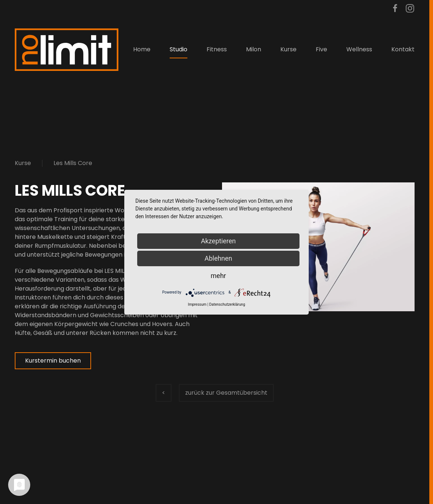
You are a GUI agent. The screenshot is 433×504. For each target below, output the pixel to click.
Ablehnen (218, 258)
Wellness (359, 49)
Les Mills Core (73, 163)
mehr (218, 276)
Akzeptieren (219, 241)
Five (321, 49)
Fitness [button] (217, 49)
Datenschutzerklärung (227, 304)
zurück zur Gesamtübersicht (226, 393)
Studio (179, 49)
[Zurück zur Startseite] (67, 50)
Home (142, 49)
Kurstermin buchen (53, 361)
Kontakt (403, 49)
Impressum (197, 304)
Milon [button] (254, 49)
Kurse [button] (288, 49)
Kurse (23, 163)
